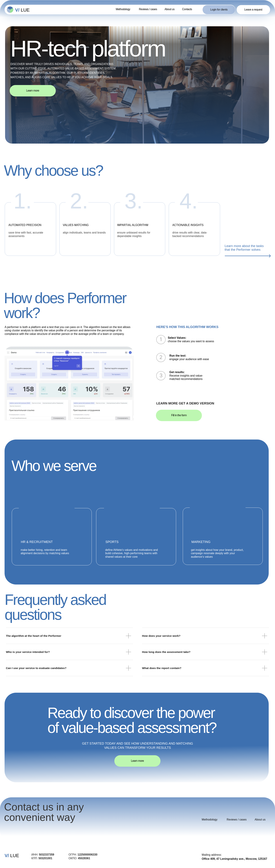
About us (170, 9)
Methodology (123, 9)
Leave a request (253, 10)
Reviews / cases (148, 9)
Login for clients (219, 10)
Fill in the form (179, 415)
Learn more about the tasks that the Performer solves (244, 248)
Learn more (33, 91)
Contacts (187, 9)
